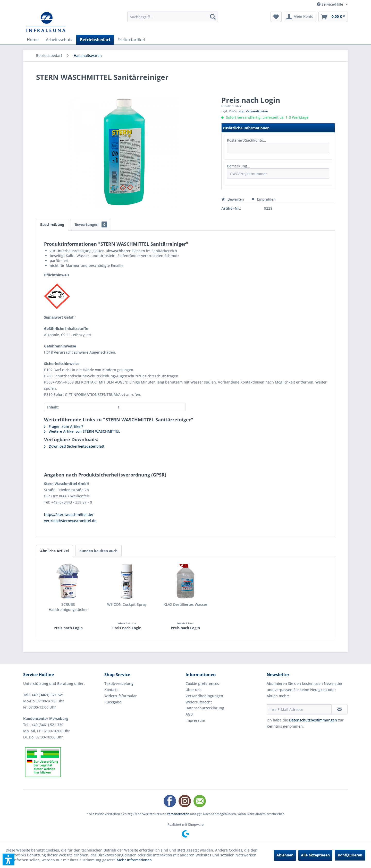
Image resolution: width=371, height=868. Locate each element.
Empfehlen (264, 199)
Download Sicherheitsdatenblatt (74, 446)
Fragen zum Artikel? (64, 426)
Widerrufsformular (121, 696)
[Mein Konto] (300, 17)
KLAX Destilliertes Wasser (185, 604)
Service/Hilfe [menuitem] (331, 4)
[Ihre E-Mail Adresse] (299, 709)
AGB (189, 714)
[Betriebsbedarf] (95, 40)
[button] (9, 860)
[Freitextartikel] (131, 40)
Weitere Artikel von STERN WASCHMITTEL (82, 431)
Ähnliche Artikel (54, 551)
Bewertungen (91, 224)
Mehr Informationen (134, 860)
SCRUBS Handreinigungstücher (68, 607)
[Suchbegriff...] (173, 17)
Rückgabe (113, 702)
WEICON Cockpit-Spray (127, 604)
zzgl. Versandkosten (253, 111)
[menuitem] (173, 17)
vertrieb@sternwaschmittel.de (70, 521)
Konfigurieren (350, 855)
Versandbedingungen (204, 696)
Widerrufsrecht (199, 702)
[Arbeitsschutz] (59, 40)
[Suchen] (213, 17)
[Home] (33, 40)
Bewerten (233, 199)
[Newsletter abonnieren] (339, 709)
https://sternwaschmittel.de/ (69, 514)
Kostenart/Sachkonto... (247, 140)
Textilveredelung (119, 683)
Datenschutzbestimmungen (313, 720)
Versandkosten (178, 814)
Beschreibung (52, 224)
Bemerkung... (239, 166)
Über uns (193, 690)
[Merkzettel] (276, 17)
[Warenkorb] (333, 17)
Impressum (195, 720)
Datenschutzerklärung (205, 708)
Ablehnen (285, 855)
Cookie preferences (202, 683)
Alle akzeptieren (315, 855)
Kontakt (111, 690)
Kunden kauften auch (98, 551)
